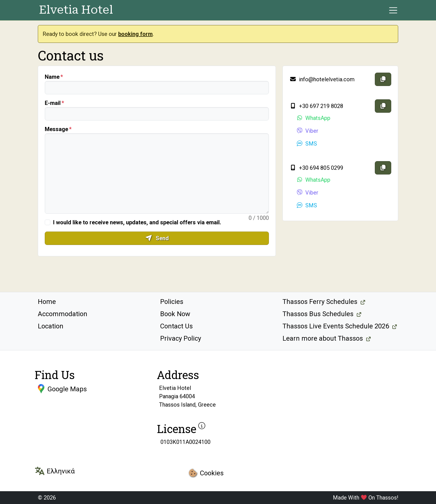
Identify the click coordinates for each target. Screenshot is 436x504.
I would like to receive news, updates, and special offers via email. (137, 222)
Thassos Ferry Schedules (320, 302)
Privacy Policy (181, 338)
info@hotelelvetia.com (322, 79)
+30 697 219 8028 (316, 106)
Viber (307, 131)
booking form (135, 34)
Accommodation (63, 314)
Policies (172, 302)
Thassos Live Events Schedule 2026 (336, 326)
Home (47, 302)
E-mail (53, 103)
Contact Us (176, 326)
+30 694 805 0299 (316, 168)
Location (51, 326)
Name (52, 77)
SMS (307, 144)
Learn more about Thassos (323, 338)
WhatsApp (313, 118)
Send (157, 238)
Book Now (175, 314)
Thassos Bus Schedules (318, 314)
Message (56, 129)
